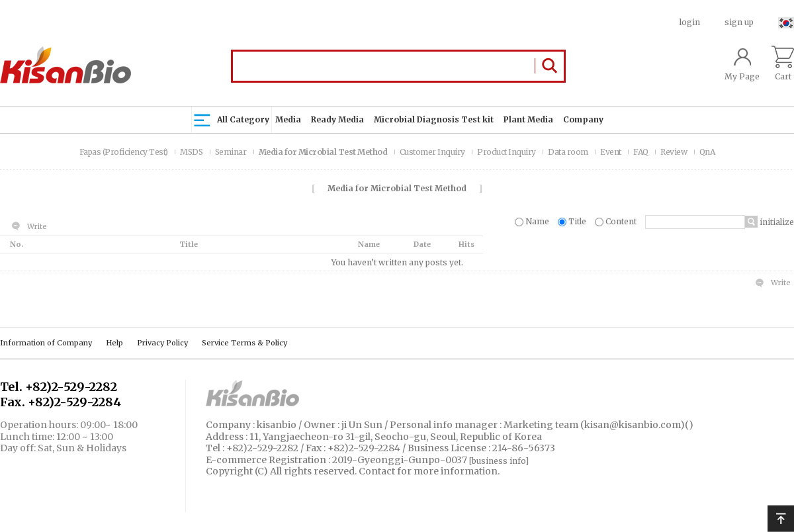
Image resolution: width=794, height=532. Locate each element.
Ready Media (337, 119)
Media (288, 119)
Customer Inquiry (433, 152)
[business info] (499, 461)
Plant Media (528, 119)
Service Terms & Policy (244, 343)
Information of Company (46, 343)
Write (37, 226)
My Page (742, 64)
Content (617, 221)
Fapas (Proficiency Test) (125, 152)
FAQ (641, 152)
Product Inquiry (507, 152)
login (690, 22)
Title (573, 221)
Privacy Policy (162, 343)
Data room (569, 152)
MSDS (192, 152)
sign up (739, 22)
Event (611, 152)
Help (114, 343)
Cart (783, 64)
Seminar (232, 152)
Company (583, 119)
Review (675, 152)
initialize (776, 222)
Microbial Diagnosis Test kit (434, 119)
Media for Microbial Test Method (324, 152)
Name (533, 221)
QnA (707, 152)
